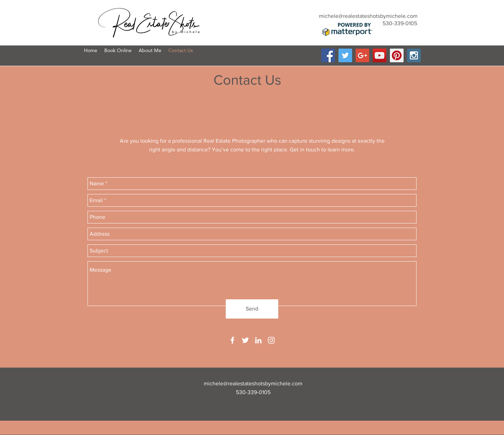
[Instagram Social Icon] (414, 55)
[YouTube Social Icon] (380, 55)
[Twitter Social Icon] (345, 55)
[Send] (252, 309)
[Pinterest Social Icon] (397, 55)
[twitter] (245, 340)
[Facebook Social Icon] (328, 55)
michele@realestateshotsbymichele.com (368, 16)
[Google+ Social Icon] (362, 55)
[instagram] (271, 340)
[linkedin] (258, 340)
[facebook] (232, 340)
